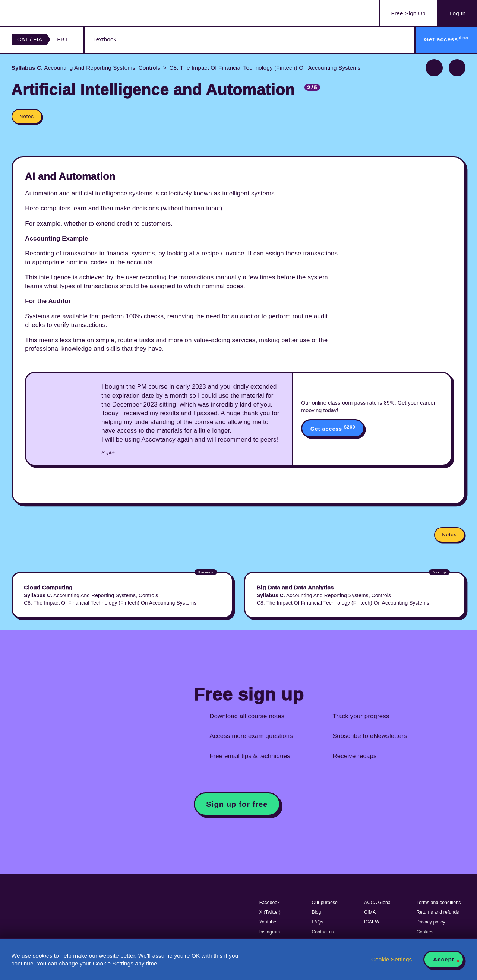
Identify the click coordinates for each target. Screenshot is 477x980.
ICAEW (372, 922)
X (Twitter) (270, 912)
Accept (444, 959)
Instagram (270, 932)
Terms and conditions (439, 903)
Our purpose (325, 903)
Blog (316, 912)
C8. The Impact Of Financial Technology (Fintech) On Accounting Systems (265, 68)
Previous (434, 68)
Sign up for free (237, 804)
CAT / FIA (30, 39)
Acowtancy (49, 13)
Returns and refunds (438, 912)
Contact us (323, 932)
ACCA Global (378, 903)
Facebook (270, 903)
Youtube (268, 922)
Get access (333, 428)
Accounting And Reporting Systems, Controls (86, 68)
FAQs (317, 922)
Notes (27, 116)
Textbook (105, 39)
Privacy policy (431, 922)
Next (457, 68)
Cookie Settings (391, 959)
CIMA (370, 912)
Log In (457, 13)
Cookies (425, 932)
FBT (62, 39)
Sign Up (408, 13)
